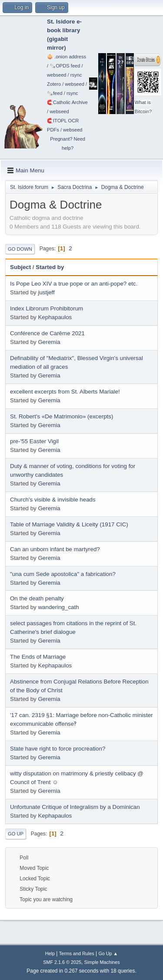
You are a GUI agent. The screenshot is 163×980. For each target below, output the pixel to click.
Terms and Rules (77, 953)
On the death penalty (37, 598)
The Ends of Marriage (38, 657)
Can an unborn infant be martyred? (55, 549)
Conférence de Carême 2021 (47, 333)
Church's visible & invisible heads (53, 500)
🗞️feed (55, 93)
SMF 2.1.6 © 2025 (62, 962)
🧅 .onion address (67, 57)
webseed (57, 75)
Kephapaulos (55, 317)
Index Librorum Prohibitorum (47, 308)
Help (50, 953)
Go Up (16, 834)
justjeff (46, 292)
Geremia (49, 342)
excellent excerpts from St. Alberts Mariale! (65, 392)
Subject (20, 267)
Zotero (54, 84)
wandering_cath (58, 607)
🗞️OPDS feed (65, 66)
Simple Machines (102, 962)
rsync (76, 75)
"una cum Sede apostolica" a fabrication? (63, 574)
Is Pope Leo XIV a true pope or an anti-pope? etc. (74, 284)
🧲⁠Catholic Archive (67, 102)
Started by (50, 267)
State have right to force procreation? (58, 749)
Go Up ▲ (108, 953)
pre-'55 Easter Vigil (34, 441)
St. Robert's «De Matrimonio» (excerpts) (62, 416)
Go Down (20, 249)
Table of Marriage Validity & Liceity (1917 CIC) (69, 524)
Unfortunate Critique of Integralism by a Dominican (75, 807)
